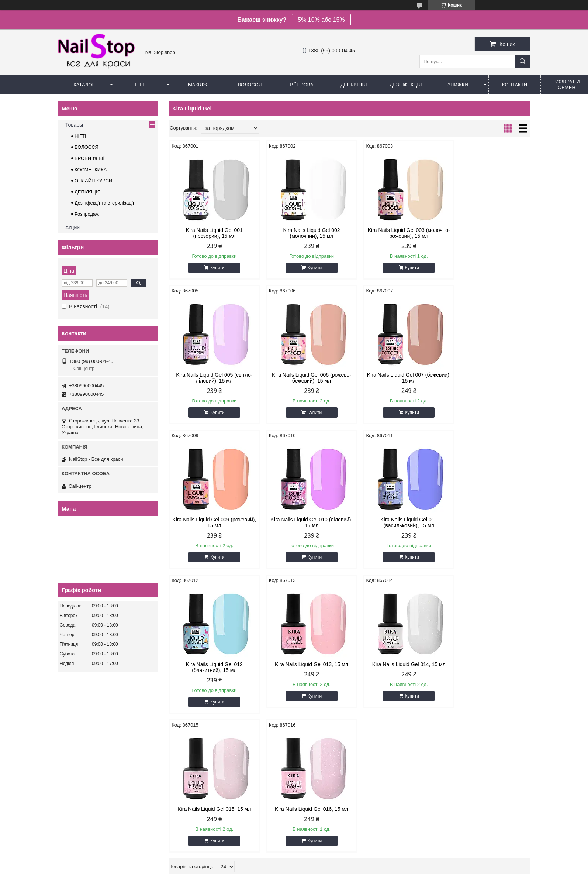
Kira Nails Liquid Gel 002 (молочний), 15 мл (303, 233)
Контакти (515, 85)
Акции (72, 227)
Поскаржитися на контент (292, 867)
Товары (74, 125)
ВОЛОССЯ (87, 147)
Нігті (141, 85)
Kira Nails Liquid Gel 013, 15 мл (395, 520)
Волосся (250, 85)
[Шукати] (523, 61)
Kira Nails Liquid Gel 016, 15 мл (303, 664)
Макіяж (198, 85)
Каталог (84, 85)
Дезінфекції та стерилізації (104, 203)
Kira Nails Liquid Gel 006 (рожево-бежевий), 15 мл (212, 378)
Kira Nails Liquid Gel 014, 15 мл (487, 520)
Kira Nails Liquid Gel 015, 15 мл (212, 664)
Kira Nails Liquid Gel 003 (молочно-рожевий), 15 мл (395, 233)
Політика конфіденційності (349, 867)
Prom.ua (328, 860)
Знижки (458, 85)
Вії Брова (302, 85)
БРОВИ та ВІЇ (89, 158)
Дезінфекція (406, 85)
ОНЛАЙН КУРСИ (93, 181)
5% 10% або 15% (321, 20)
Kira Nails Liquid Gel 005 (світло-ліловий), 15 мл (487, 233)
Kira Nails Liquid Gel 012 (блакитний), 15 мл (303, 522)
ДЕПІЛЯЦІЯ (88, 192)
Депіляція (354, 85)
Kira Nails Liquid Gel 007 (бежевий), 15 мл (303, 378)
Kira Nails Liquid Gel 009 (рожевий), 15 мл (395, 378)
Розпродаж (87, 214)
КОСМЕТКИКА (91, 170)
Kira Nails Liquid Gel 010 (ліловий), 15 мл (487, 378)
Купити (215, 268)
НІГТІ (80, 136)
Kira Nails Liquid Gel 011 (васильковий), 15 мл (211, 522)
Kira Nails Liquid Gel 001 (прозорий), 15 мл (211, 233)
